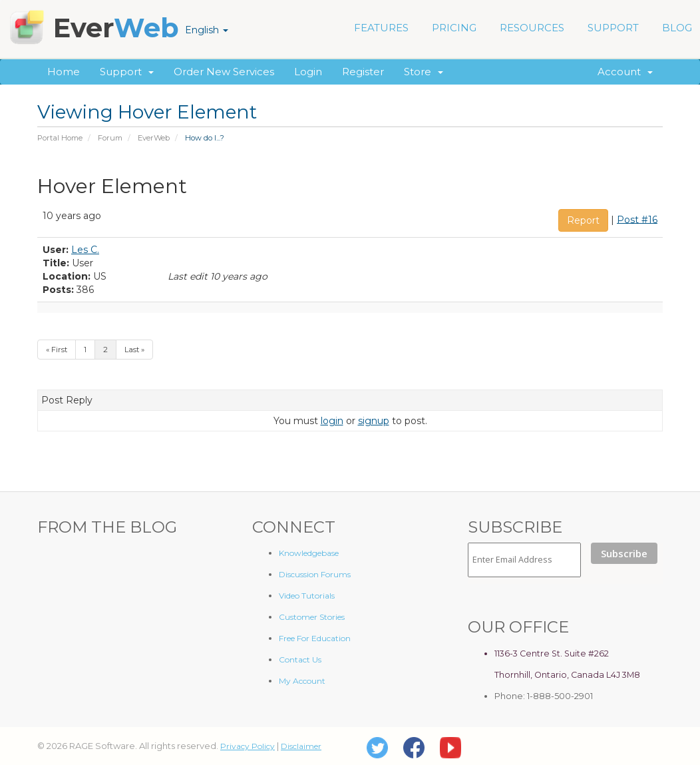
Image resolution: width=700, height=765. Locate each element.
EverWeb (154, 138)
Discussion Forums (315, 574)
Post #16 (637, 219)
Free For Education (315, 638)
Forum (110, 138)
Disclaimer (301, 746)
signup (374, 421)
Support (127, 72)
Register (363, 72)
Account (625, 72)
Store (424, 72)
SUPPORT (613, 28)
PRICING (454, 28)
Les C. (85, 250)
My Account (302, 681)
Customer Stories (312, 617)
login (332, 421)
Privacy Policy (248, 746)
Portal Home (60, 138)
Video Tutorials (307, 596)
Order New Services (224, 72)
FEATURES (381, 28)
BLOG (677, 28)
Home (64, 72)
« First (57, 350)
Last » (134, 350)
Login (308, 72)
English (207, 30)
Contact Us (300, 659)
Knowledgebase (309, 553)
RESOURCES (532, 28)
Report (583, 220)
